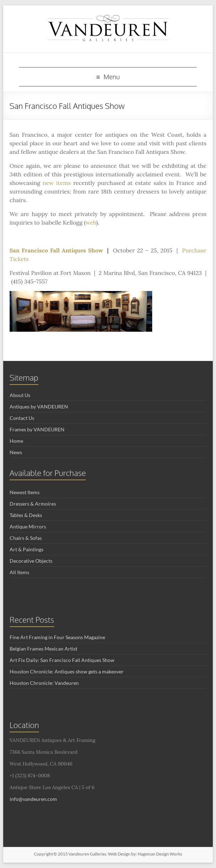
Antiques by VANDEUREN (39, 407)
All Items (19, 572)
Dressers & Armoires (33, 504)
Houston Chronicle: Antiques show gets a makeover (67, 671)
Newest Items (25, 492)
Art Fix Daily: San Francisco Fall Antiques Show (62, 660)
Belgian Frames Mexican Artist (43, 649)
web (91, 222)
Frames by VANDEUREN (37, 429)
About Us (20, 395)
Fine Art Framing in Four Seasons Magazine (57, 637)
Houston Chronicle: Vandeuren (44, 683)
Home (16, 441)
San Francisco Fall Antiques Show (56, 250)
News (16, 452)
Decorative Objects (31, 561)
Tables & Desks (26, 515)
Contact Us (22, 418)
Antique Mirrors (28, 526)
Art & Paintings (27, 549)
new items (56, 183)
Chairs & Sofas (26, 538)
